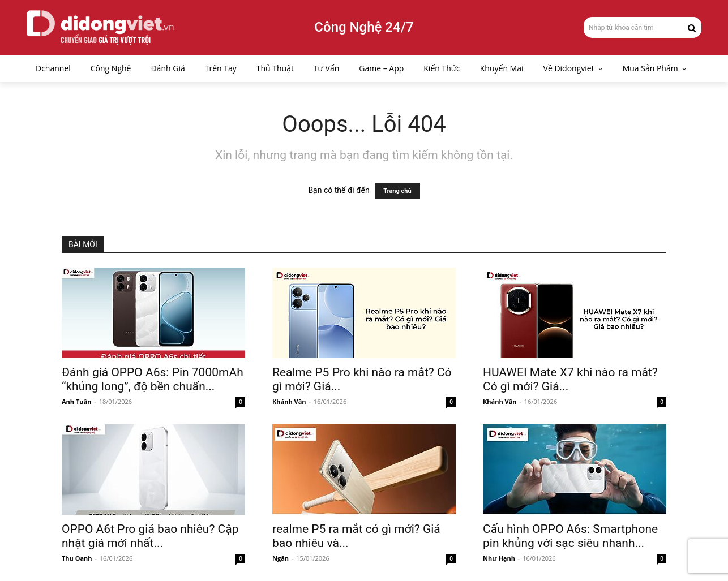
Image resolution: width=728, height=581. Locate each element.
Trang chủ (397, 191)
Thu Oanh (77, 558)
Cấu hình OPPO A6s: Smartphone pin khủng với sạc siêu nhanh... (570, 536)
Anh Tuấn (76, 401)
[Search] (692, 27)
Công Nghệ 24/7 (364, 27)
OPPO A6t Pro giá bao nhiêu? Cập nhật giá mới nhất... (150, 536)
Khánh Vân (289, 401)
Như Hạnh (499, 558)
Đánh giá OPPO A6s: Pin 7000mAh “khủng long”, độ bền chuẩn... (153, 379)
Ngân (281, 558)
